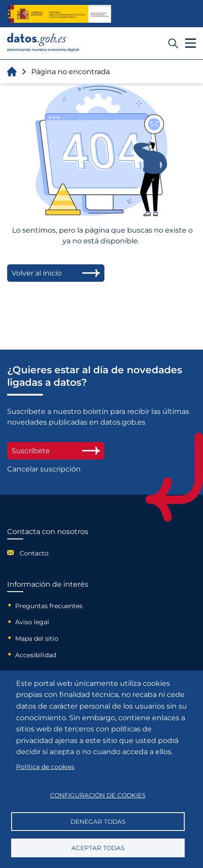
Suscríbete (56, 451)
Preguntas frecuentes (49, 606)
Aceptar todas (98, 848)
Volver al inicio (56, 273)
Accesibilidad (36, 655)
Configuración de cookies (98, 795)
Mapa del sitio (37, 638)
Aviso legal (32, 622)
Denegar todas (98, 822)
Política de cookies (45, 767)
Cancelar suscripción (44, 469)
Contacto (34, 553)
